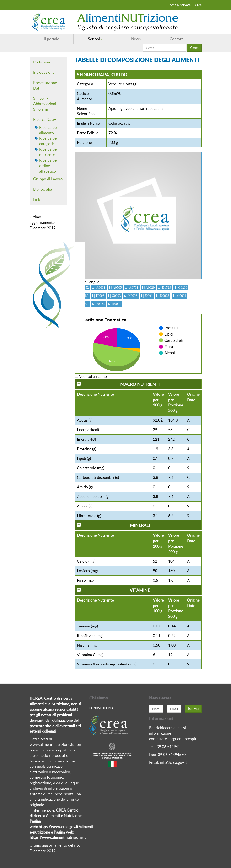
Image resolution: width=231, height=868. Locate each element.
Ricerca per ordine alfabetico (49, 166)
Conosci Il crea (101, 708)
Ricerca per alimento (49, 130)
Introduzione (44, 72)
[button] (162, 420)
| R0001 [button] (115, 304)
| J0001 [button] (147, 296)
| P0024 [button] (99, 304)
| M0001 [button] (180, 296)
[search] (164, 48)
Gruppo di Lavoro (48, 179)
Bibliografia (43, 189)
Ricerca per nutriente (49, 152)
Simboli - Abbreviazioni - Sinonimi (46, 104)
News (136, 39)
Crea (198, 5)
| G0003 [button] (115, 296)
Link (37, 199)
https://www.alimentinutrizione (56, 837)
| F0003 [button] (99, 296)
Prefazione (42, 62)
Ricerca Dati (45, 119)
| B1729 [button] (165, 287)
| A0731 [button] (132, 287)
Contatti (177, 39)
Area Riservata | (181, 5)
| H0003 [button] (132, 296)
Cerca (194, 48)
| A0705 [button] (116, 287)
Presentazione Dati (45, 85)
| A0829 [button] (149, 287)
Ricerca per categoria (49, 141)
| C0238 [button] (182, 287)
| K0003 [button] (163, 296)
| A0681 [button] (99, 287)
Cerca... (143, 44)
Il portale (52, 39)
